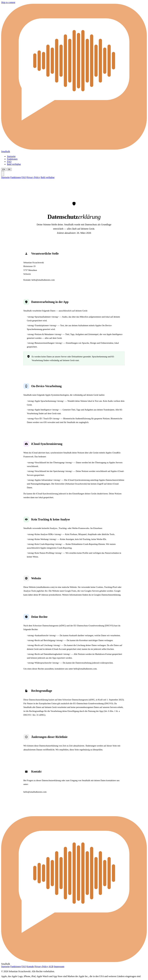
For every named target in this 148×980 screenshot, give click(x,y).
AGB (51, 966)
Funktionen (12, 159)
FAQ (9, 162)
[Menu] (3, 174)
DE (9, 169)
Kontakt (30, 966)
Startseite (11, 156)
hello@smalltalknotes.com (43, 280)
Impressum (59, 966)
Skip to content (8, 2)
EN (4, 169)
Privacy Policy (33, 177)
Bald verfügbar (14, 164)
